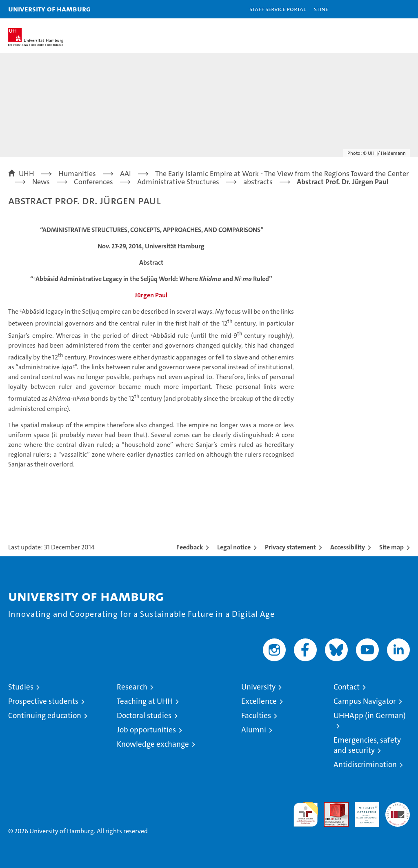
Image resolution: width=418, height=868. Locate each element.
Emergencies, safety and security (367, 745)
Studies (21, 687)
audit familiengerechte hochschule (306, 814)
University (258, 687)
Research (132, 687)
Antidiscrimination (365, 764)
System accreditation (398, 811)
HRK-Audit (362, 811)
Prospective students (43, 701)
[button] (386, 9)
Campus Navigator (365, 701)
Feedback (190, 547)
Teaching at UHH (145, 701)
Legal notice (234, 547)
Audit (332, 807)
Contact (347, 687)
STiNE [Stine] (321, 9)
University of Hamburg (49, 9)
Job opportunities (146, 730)
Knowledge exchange (153, 744)
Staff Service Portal (278, 9)
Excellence (259, 701)
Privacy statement (290, 547)
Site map (391, 547)
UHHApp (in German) (370, 715)
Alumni (254, 730)
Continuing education (45, 715)
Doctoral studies (144, 715)
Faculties (256, 715)
